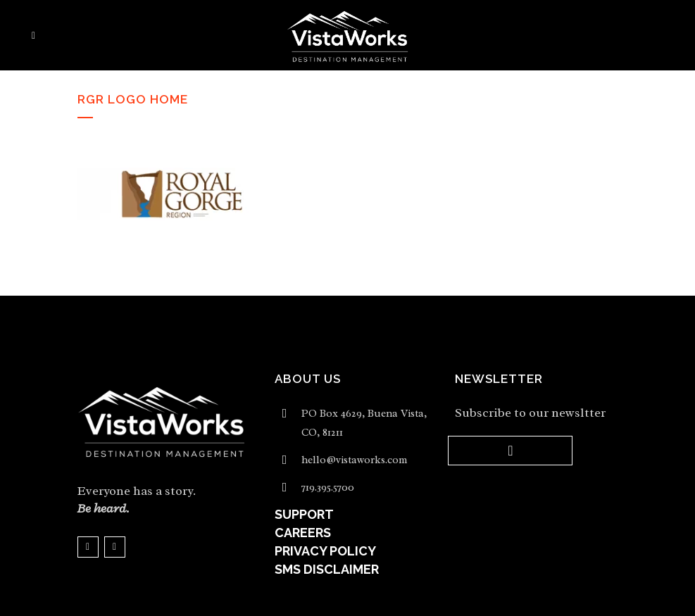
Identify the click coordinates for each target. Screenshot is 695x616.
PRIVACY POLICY (325, 551)
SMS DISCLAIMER (327, 569)
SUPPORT (304, 514)
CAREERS (303, 533)
